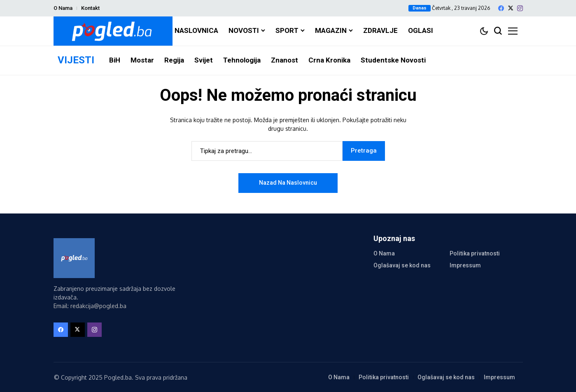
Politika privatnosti (475, 253)
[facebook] (501, 8)
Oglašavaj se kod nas (402, 265)
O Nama (63, 8)
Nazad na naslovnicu (288, 183)
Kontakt (90, 8)
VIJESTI (76, 60)
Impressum (465, 265)
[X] (511, 8)
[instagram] (520, 8)
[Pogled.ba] (113, 31)
